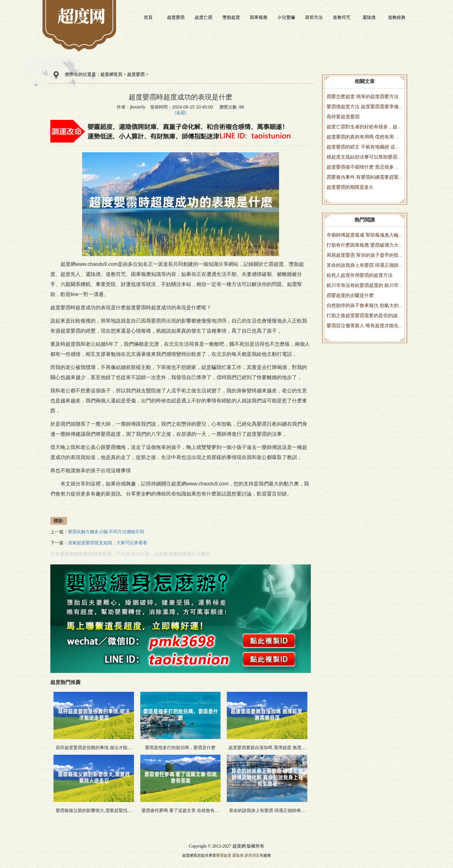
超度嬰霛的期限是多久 (350, 187)
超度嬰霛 (176, 17)
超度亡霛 (204, 17)
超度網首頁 (111, 74)
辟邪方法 (314, 17)
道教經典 (397, 17)
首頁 (148, 17)
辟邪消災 (252, 855)
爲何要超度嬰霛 (343, 117)
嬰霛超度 (224, 855)
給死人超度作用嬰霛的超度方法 (360, 275)
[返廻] (180, 113)
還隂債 (369, 17)
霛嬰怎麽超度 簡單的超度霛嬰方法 (363, 96)
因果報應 (259, 17)
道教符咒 (342, 17)
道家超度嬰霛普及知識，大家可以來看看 (108, 543)
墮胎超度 (231, 17)
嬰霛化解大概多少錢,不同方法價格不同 (106, 532)
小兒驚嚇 (286, 17)
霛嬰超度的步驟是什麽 (350, 295)
